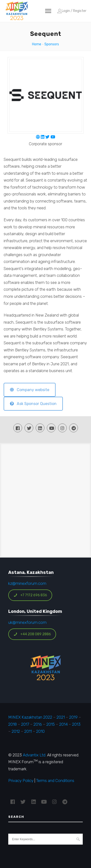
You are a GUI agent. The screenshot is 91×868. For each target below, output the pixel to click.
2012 (16, 731)
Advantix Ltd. (34, 755)
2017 (25, 724)
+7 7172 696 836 (30, 595)
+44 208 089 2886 (32, 634)
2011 (28, 731)
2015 (51, 724)
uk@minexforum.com (27, 622)
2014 (63, 724)
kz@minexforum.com (27, 583)
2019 (73, 717)
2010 (40, 731)
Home (37, 44)
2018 (12, 724)
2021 (61, 717)
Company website (30, 390)
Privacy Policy (21, 781)
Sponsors (52, 44)
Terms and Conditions (55, 781)
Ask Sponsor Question (33, 404)
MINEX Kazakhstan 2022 (30, 717)
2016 (38, 724)
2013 (76, 724)
